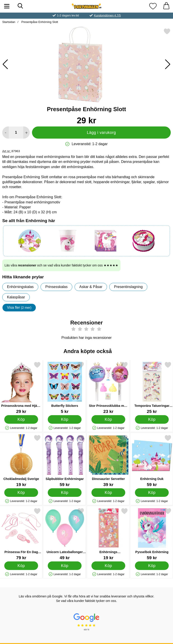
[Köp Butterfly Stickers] (65, 419)
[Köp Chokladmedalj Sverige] (21, 493)
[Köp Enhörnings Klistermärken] (108, 566)
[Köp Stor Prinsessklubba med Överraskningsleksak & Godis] (108, 419)
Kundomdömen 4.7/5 (107, 15)
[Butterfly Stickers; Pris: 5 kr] (65, 388)
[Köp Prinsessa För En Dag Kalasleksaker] (21, 566)
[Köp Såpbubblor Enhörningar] (65, 493)
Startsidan (9, 22)
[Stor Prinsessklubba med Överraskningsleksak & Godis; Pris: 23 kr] (108, 388)
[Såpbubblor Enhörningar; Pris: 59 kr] (65, 461)
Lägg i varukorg (101, 133)
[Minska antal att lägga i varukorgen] (6, 133)
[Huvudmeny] (7, 6)
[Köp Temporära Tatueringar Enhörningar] (152, 419)
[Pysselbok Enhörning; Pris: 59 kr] (152, 534)
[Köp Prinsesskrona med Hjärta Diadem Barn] (21, 419)
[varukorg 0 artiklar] (166, 6)
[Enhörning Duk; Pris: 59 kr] (152, 461)
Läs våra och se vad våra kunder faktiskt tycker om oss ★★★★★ (61, 265)
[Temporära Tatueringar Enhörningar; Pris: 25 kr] (152, 388)
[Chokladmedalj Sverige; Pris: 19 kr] (21, 461)
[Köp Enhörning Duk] (152, 493)
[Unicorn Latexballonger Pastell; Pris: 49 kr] (65, 534)
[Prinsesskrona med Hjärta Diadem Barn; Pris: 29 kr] (21, 388)
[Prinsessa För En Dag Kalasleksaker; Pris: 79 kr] (21, 534)
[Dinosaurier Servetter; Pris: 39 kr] (108, 461)
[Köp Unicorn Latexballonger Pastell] (65, 566)
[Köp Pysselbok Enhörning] (152, 566)
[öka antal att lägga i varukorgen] (26, 133)
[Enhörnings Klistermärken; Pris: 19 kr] (108, 534)
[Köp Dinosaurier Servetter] (108, 493)
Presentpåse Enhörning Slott (39, 22)
